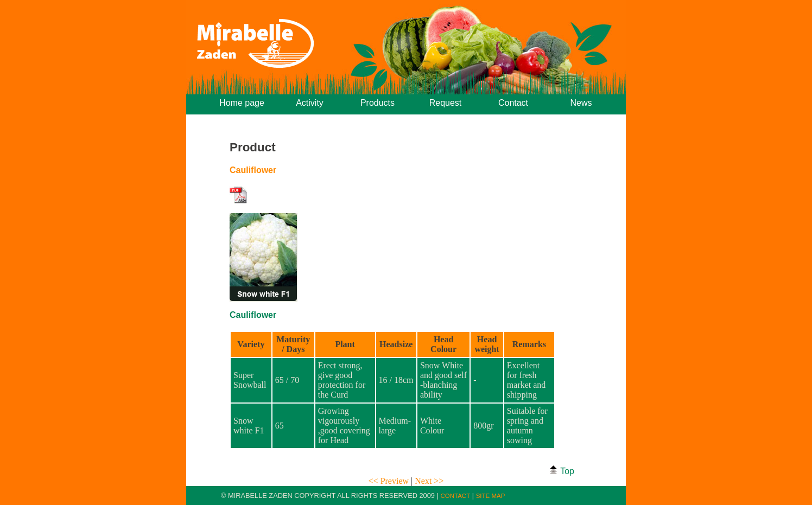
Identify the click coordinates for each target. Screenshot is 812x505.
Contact (513, 103)
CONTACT (455, 496)
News (581, 103)
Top (562, 471)
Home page (242, 103)
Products (378, 103)
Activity (310, 103)
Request (446, 103)
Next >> (429, 481)
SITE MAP (491, 496)
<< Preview (390, 481)
